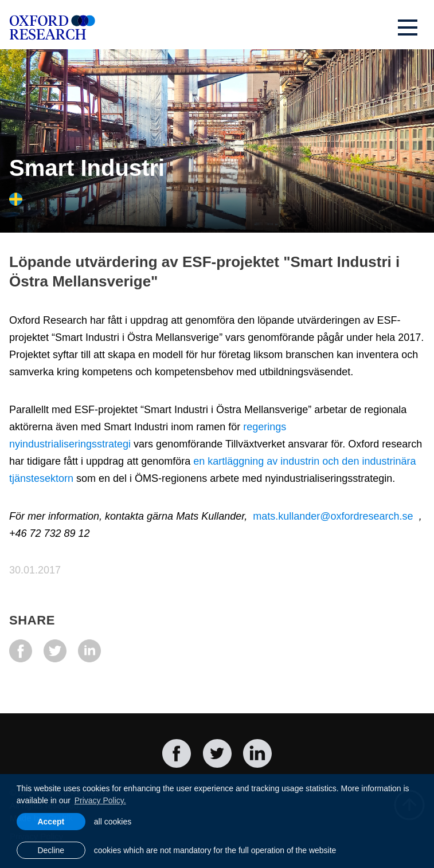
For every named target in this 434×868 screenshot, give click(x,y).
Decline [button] (51, 850)
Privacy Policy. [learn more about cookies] (100, 800)
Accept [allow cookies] (51, 822)
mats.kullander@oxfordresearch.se (333, 516)
